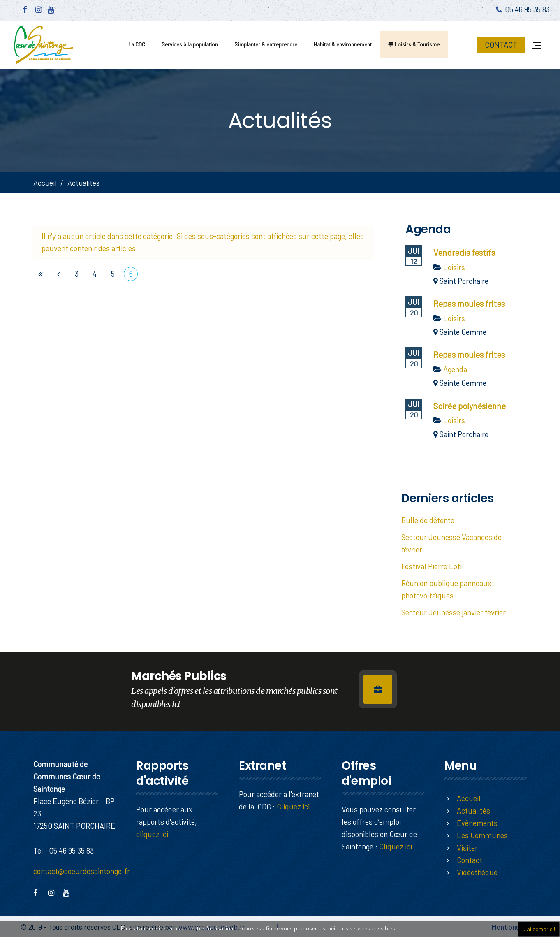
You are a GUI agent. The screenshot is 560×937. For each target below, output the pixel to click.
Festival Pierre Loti (432, 566)
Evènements (477, 823)
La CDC (137, 44)
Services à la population (190, 44)
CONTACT (501, 45)
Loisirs (454, 267)
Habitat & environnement (343, 44)
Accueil (45, 183)
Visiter (467, 848)
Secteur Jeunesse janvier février (454, 612)
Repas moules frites (469, 304)
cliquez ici (152, 834)
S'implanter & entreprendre (266, 44)
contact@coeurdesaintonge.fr (82, 871)
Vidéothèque (477, 872)
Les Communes (482, 835)
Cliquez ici (293, 806)
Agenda (455, 369)
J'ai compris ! (539, 929)
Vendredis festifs (464, 253)
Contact (470, 860)
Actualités (473, 811)
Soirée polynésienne (470, 406)
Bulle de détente (428, 520)
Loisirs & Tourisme (414, 44)
